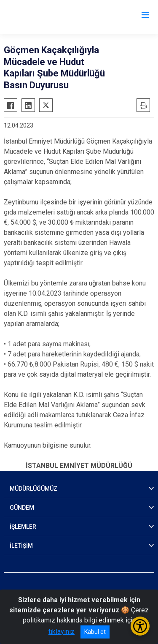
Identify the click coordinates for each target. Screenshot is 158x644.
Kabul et (95, 632)
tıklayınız (62, 632)
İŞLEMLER (23, 527)
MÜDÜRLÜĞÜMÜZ (33, 489)
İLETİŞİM (21, 546)
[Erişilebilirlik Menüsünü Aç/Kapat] (140, 626)
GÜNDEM (22, 508)
